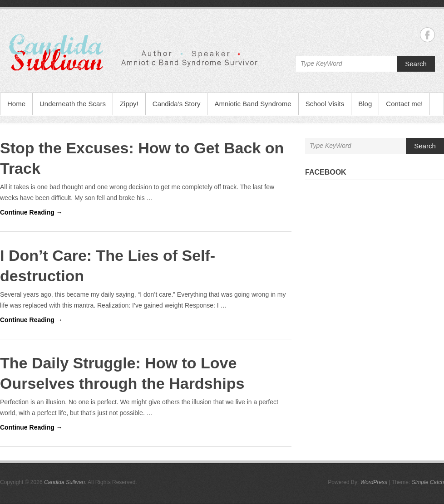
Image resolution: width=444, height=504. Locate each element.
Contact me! (404, 104)
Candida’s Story (177, 104)
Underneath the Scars (73, 104)
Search (416, 64)
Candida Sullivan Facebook (427, 35)
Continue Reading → (31, 212)
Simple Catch (428, 482)
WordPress (374, 482)
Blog (365, 104)
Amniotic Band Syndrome (253, 104)
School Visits (325, 104)
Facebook (326, 172)
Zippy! (129, 104)
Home (16, 104)
